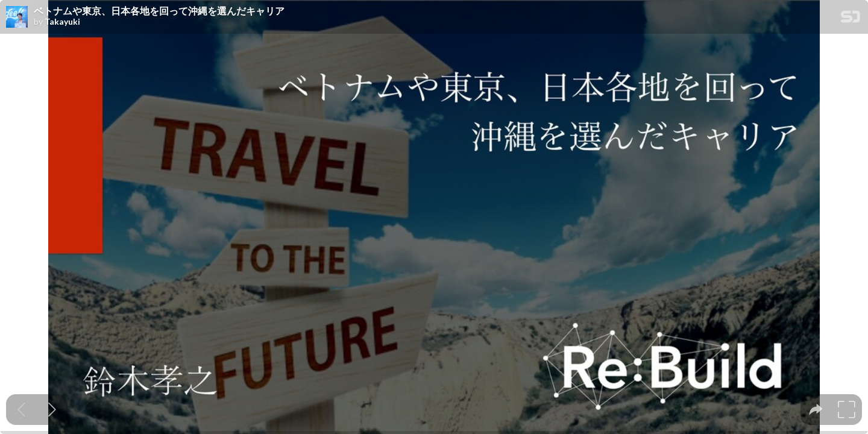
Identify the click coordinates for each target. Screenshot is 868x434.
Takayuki (62, 22)
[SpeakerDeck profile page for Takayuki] (17, 17)
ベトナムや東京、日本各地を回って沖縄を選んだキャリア (159, 11)
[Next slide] (52, 410)
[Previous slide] (21, 410)
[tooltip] (816, 410)
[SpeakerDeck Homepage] (851, 19)
